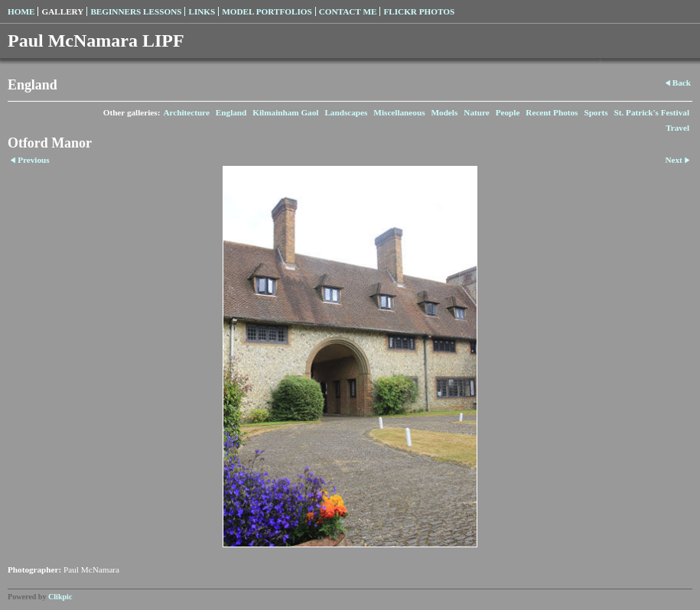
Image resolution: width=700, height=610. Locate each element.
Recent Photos (552, 112)
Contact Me (348, 11)
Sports (596, 112)
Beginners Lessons (136, 11)
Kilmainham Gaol (285, 112)
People (508, 112)
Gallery (62, 11)
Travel (677, 128)
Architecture (186, 112)
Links (202, 11)
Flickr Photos (419, 11)
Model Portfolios (267, 11)
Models (444, 112)
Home (21, 11)
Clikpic (60, 597)
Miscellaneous (399, 112)
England (231, 112)
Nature (476, 112)
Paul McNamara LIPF (96, 41)
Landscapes (346, 112)
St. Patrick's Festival (652, 112)
